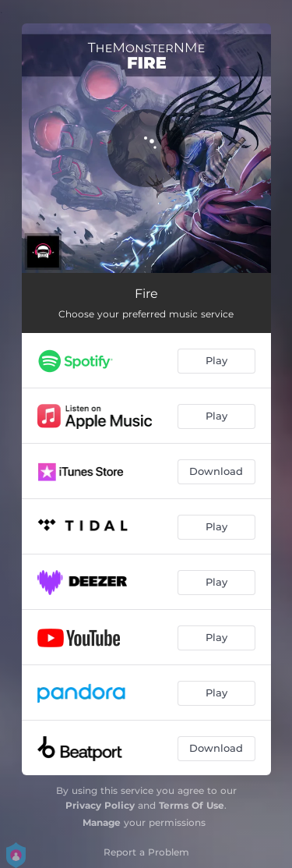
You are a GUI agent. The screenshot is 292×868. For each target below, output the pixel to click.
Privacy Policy (100, 805)
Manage (102, 822)
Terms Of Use (192, 805)
